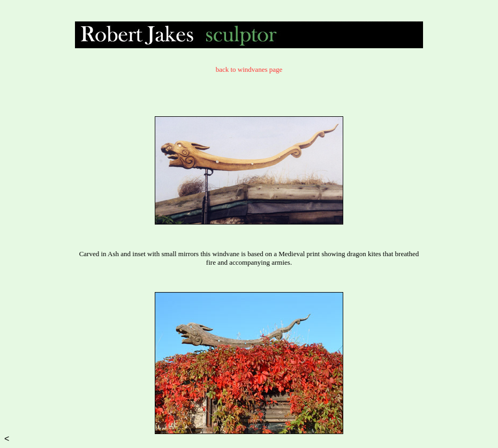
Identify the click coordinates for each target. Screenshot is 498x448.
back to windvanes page (249, 69)
